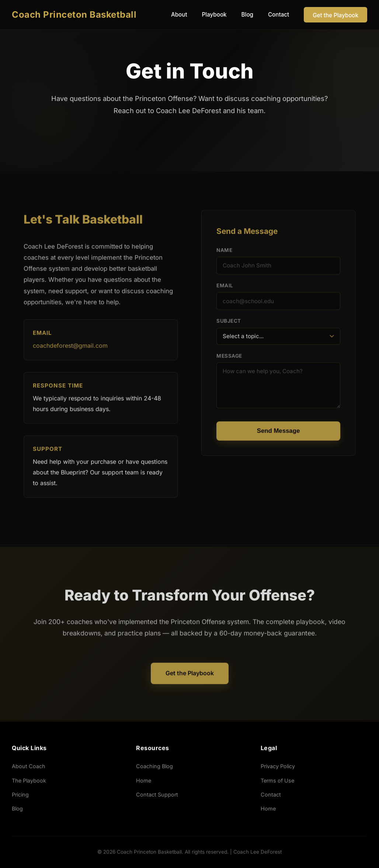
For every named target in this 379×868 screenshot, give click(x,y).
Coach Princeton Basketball (74, 15)
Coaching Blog (154, 766)
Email (225, 288)
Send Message (279, 433)
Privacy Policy (278, 766)
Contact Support (157, 794)
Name (224, 252)
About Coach (29, 766)
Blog (247, 15)
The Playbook (29, 780)
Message (229, 358)
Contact (279, 15)
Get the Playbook (335, 15)
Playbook (214, 15)
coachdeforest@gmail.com (70, 348)
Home (144, 780)
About (179, 15)
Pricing (20, 794)
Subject (229, 323)
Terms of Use (277, 780)
